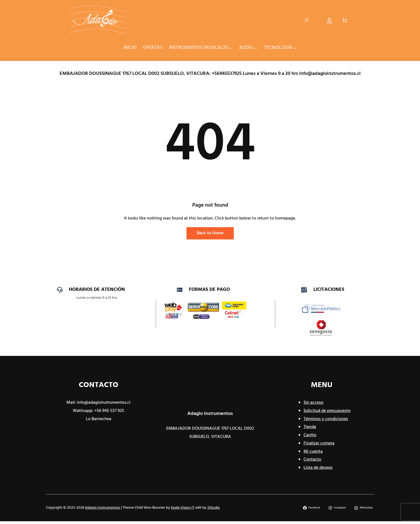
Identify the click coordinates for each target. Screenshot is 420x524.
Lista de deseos (318, 468)
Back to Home (210, 233)
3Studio (214, 508)
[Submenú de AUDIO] (256, 48)
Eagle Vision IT (183, 508)
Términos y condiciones (326, 419)
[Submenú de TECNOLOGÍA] (295, 48)
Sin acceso (313, 403)
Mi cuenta (313, 452)
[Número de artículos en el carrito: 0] (345, 21)
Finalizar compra (319, 443)
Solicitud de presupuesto (327, 411)
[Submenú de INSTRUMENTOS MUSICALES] (231, 48)
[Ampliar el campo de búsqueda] (307, 21)
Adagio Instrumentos (210, 414)
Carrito (310, 435)
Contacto (312, 459)
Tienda (310, 427)
